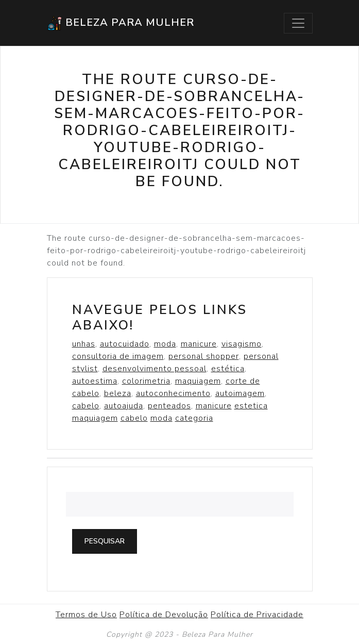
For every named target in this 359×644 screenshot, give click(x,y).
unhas (84, 344)
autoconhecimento (173, 393)
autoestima (95, 381)
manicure (199, 344)
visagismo (242, 344)
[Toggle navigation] (298, 23)
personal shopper (204, 356)
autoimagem (240, 393)
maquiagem (198, 381)
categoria (194, 418)
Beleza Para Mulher (121, 23)
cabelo (86, 406)
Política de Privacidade (257, 615)
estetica (251, 406)
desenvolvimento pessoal (155, 369)
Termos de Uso (86, 615)
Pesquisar (105, 541)
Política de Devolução (164, 615)
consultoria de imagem (118, 356)
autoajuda (124, 406)
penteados (169, 406)
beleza (118, 393)
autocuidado (125, 344)
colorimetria (146, 381)
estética (228, 369)
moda (165, 344)
